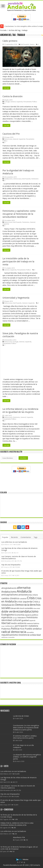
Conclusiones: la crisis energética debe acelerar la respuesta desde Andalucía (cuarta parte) (26, 728)
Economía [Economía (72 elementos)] (19, 615)
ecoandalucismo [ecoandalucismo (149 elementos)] (27, 611)
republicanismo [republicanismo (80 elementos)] (10, 635)
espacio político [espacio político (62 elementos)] (31, 615)
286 (15, 828)
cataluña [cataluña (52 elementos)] (23, 599)
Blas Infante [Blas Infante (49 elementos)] (33, 595)
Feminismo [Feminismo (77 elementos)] (32, 617)
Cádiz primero (10, 41)
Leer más (6, 88)
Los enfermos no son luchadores (14, 542)
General (13, 102)
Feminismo (35, 179)
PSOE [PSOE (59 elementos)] (22, 629)
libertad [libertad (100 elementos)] (6, 623)
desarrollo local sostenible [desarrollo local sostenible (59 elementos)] (22, 608)
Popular (5, 537)
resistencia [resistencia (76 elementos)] (24, 635)
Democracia (8, 139)
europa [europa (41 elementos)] (15, 618)
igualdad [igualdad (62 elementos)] (25, 620)
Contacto (35, 865)
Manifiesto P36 (19, 837)
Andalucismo (8, 179)
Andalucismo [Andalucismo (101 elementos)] (9, 592)
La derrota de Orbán (21, 716)
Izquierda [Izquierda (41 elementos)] (32, 621)
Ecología (7, 102)
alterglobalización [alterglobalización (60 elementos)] (9, 588)
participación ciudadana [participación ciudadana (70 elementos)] (26, 626)
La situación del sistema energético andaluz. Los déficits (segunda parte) (27, 757)
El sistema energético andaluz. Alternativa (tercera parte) (25, 737)
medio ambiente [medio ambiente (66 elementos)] (19, 623)
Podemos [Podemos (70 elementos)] (6, 629)
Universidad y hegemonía (16, 298)
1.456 (16, 819)
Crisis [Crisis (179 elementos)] (31, 598)
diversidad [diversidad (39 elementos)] (37, 608)
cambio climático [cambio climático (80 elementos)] (10, 598)
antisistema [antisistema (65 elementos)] (24, 595)
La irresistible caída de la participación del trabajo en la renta (18, 262)
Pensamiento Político (30, 102)
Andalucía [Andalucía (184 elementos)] (24, 591)
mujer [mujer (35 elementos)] (3, 626)
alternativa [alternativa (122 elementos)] (24, 588)
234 (16, 834)
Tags (36, 537)
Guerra (32, 44)
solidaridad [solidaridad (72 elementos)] (35, 635)
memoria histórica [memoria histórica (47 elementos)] (33, 623)
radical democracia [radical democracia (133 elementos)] (14, 632)
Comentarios (26, 537)
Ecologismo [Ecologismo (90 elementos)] (8, 615)
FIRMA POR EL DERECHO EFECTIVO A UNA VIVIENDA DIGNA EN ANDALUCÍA (17, 824)
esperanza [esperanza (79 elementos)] (7, 617)
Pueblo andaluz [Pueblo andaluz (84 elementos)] (33, 629)
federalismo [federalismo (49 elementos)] (22, 618)
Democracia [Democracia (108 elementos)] (22, 605)
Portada (3, 30)
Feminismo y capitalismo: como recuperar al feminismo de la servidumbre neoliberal (19, 214)
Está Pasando (25, 44)
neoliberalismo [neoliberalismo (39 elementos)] (10, 626)
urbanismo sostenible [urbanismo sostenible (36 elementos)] (8, 637)
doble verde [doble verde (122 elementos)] (9, 612)
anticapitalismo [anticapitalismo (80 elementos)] (10, 595)
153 (27, 840)
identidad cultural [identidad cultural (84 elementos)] (11, 620)
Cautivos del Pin (11, 134)
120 (13, 852)
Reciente (14, 537)
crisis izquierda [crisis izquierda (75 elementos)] (25, 602)
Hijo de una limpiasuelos (11, 565)
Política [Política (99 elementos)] (15, 629)
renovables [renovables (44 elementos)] (30, 632)
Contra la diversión (12, 96)
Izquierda (19, 102)
